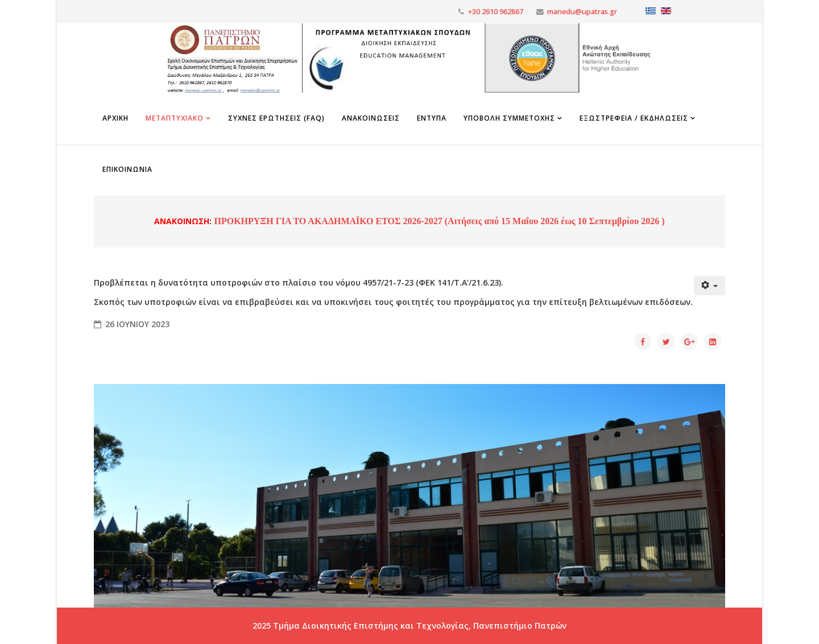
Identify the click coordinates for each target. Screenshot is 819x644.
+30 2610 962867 (495, 12)
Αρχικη (115, 118)
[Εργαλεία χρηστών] (710, 286)
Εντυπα (432, 118)
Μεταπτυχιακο (175, 118)
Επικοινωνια (127, 169)
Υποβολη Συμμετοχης (509, 118)
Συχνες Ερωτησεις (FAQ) (276, 118)
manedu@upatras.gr (582, 12)
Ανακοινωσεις (371, 118)
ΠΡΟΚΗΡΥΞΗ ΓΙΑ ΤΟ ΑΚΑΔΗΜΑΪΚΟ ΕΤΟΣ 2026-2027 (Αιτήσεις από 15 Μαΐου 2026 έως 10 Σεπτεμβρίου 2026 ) (438, 221)
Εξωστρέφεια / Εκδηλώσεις (634, 118)
